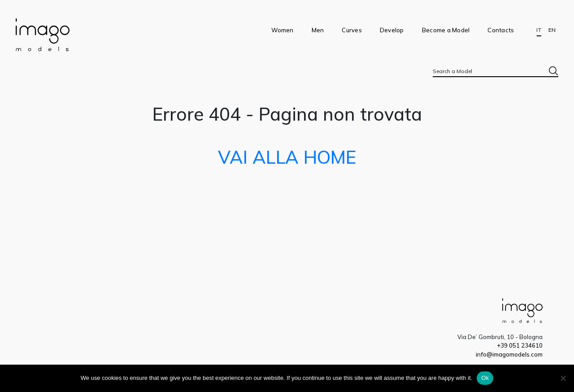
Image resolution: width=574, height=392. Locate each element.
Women (282, 30)
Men (318, 30)
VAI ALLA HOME (287, 157)
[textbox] (496, 71)
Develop (392, 30)
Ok (485, 378)
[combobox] (496, 71)
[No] (563, 378)
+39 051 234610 (520, 345)
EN (552, 30)
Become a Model (446, 30)
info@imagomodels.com (509, 354)
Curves (352, 30)
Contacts (501, 30)
